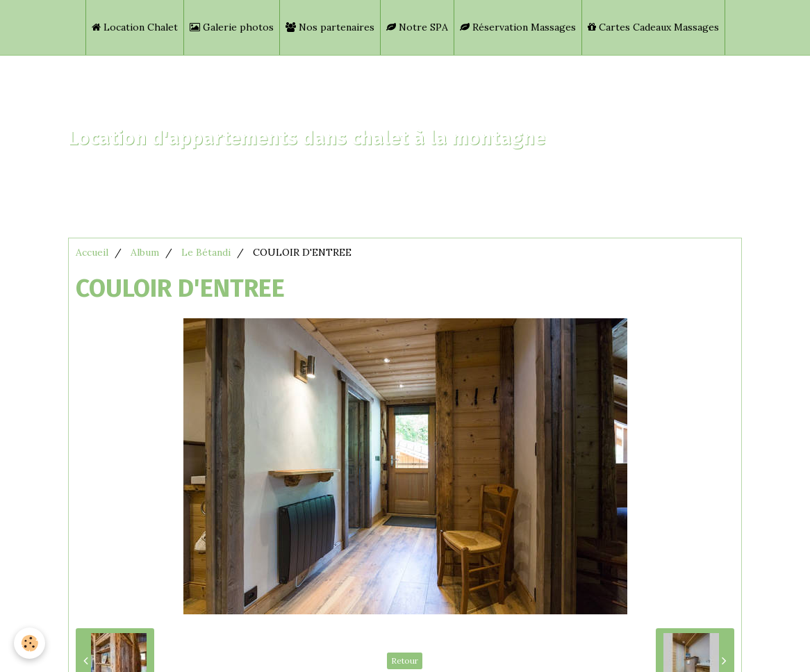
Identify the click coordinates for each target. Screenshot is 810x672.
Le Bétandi (206, 252)
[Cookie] (30, 643)
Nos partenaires (330, 27)
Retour (405, 661)
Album (145, 252)
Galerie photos (232, 27)
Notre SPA (417, 27)
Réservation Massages (518, 27)
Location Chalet (135, 27)
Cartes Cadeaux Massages (653, 27)
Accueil (92, 252)
